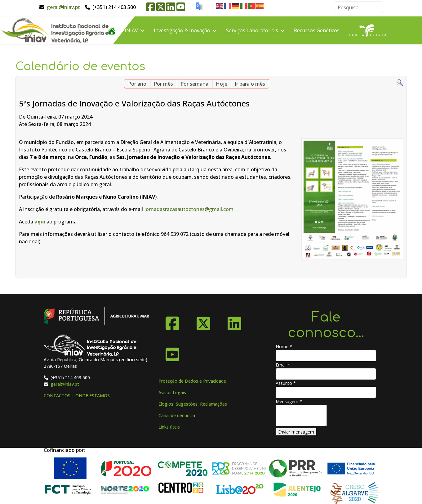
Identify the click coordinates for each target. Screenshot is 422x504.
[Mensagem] (301, 415)
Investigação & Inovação (182, 30)
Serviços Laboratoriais (252, 30)
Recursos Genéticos (317, 30)
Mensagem (289, 401)
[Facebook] (172, 321)
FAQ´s (156, 58)
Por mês (163, 84)
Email (283, 365)
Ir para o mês (250, 84)
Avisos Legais (172, 392)
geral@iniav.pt (63, 7)
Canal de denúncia (177, 415)
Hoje (222, 84)
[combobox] (358, 7)
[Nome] (326, 356)
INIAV (131, 30)
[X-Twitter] (203, 321)
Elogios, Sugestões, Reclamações (193, 404)
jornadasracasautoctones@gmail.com (189, 209)
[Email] (326, 374)
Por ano (137, 84)
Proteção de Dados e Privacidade (192, 381)
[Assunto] (326, 392)
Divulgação (121, 58)
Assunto (286, 383)
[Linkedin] (234, 321)
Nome (284, 346)
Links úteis (169, 427)
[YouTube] (172, 352)
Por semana (194, 84)
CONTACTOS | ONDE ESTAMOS (77, 396)
